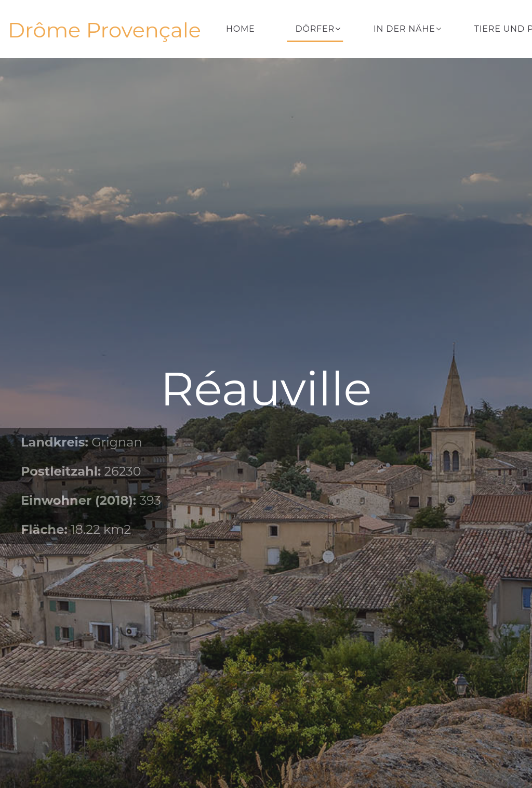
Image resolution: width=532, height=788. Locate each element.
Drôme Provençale (104, 30)
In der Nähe (404, 29)
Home (241, 29)
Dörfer (315, 29)
